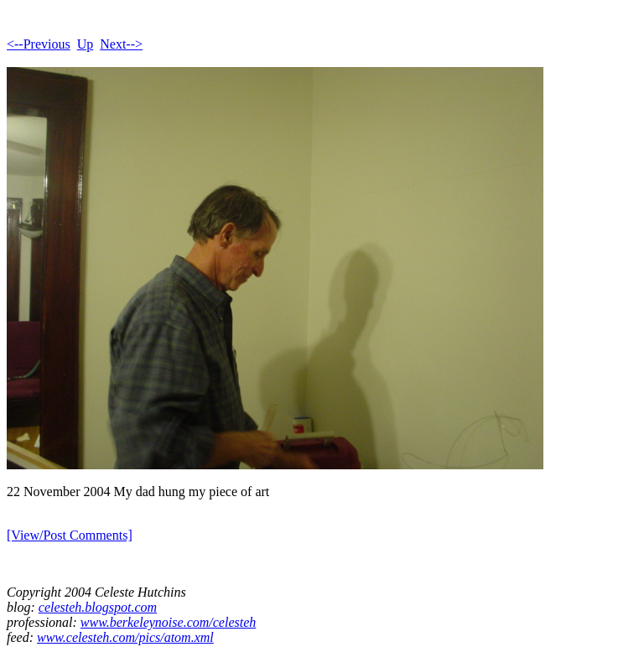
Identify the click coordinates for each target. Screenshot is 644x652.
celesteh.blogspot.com (98, 607)
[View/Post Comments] (70, 535)
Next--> (121, 44)
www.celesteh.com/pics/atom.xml (125, 637)
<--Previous (39, 44)
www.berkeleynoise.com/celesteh (168, 622)
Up (86, 44)
